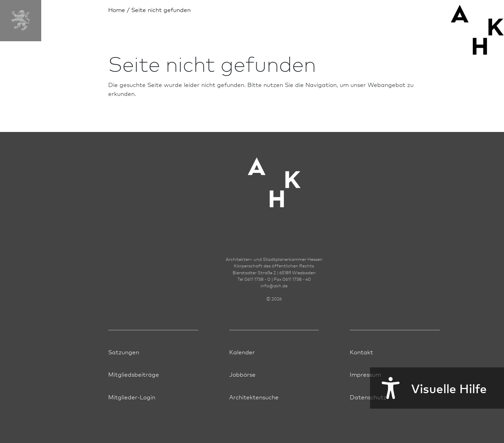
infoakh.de (274, 286)
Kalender (242, 352)
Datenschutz (368, 397)
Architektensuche (254, 397)
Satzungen (124, 352)
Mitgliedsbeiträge (134, 374)
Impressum (365, 374)
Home (117, 9)
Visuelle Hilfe (428, 388)
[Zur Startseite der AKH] (274, 193)
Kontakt (361, 352)
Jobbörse (242, 374)
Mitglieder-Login (132, 397)
